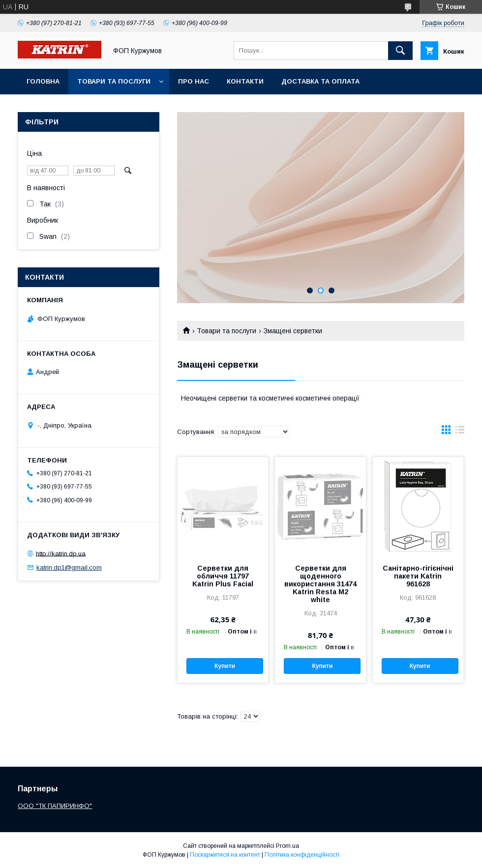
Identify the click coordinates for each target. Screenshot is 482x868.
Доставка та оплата (320, 81)
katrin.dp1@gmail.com (69, 567)
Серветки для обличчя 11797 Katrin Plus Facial (223, 576)
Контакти (245, 81)
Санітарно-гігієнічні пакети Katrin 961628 (418, 576)
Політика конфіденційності (302, 855)
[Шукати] (400, 51)
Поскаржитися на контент (225, 855)
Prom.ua (287, 846)
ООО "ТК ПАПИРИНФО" (55, 806)
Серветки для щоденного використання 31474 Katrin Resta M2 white (320, 584)
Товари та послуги (114, 81)
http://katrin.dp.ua (61, 553)
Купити (225, 666)
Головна (43, 81)
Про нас (194, 81)
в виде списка (460, 432)
